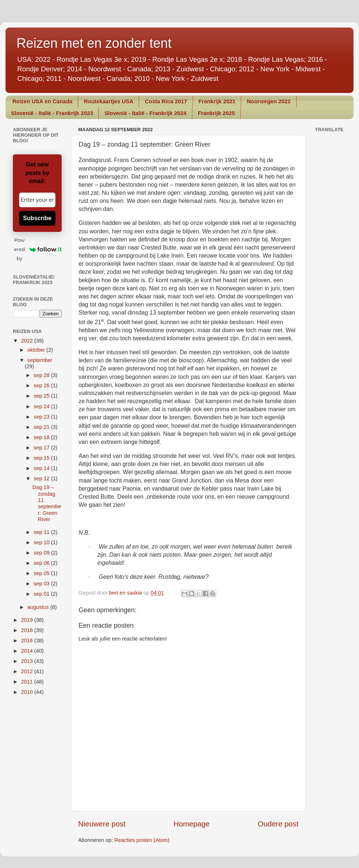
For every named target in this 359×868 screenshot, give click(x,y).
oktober (37, 350)
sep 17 (42, 448)
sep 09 (42, 553)
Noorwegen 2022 (269, 101)
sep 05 (42, 573)
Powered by (38, 249)
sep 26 (42, 385)
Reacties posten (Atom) (142, 840)
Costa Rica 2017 (166, 101)
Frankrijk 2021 (217, 101)
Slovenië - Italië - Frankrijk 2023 (52, 113)
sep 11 (42, 532)
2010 (28, 692)
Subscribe (37, 218)
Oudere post (278, 824)
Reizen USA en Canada (43, 101)
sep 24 (42, 406)
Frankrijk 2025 (216, 113)
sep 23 (42, 417)
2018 (28, 630)
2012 (28, 671)
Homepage (192, 824)
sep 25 (42, 396)
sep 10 (42, 542)
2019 (28, 620)
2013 (28, 661)
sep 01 (42, 594)
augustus (39, 607)
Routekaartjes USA (108, 101)
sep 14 (42, 468)
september (40, 360)
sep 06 (42, 563)
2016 (28, 641)
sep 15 (42, 458)
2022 (28, 341)
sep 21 (42, 427)
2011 (28, 682)
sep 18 (42, 437)
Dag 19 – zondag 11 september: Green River (47, 503)
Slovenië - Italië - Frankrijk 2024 (145, 113)
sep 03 (42, 584)
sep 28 (42, 375)
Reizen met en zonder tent (94, 43)
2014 (28, 651)
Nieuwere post (102, 824)
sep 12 (42, 478)
